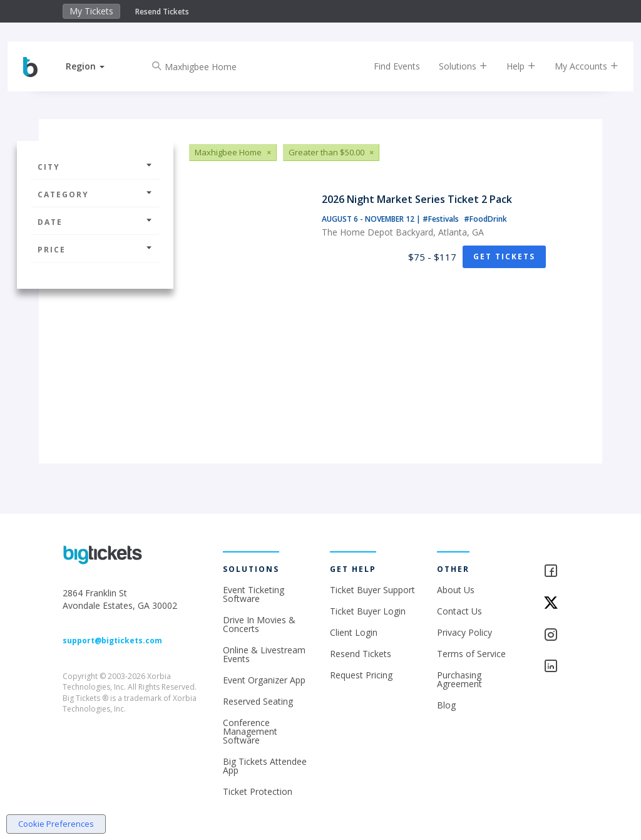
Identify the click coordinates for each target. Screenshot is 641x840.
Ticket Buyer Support (372, 590)
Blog (446, 705)
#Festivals (442, 219)
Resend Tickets (162, 12)
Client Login (354, 632)
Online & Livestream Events (264, 654)
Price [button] (95, 250)
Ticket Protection (258, 791)
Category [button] (95, 194)
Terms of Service (471, 654)
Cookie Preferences (56, 824)
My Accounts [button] (577, 66)
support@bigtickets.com (112, 640)
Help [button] (512, 66)
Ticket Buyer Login (368, 611)
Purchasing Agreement (459, 679)
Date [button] (95, 222)
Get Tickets (504, 257)
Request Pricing (361, 675)
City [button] (95, 167)
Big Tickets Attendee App (265, 766)
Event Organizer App (264, 680)
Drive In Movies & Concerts (259, 624)
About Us (456, 590)
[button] (95, 66)
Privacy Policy (464, 632)
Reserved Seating (258, 701)
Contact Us (459, 611)
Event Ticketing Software (254, 594)
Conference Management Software (250, 731)
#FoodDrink (485, 219)
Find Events (387, 66)
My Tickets (91, 11)
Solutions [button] (454, 66)
